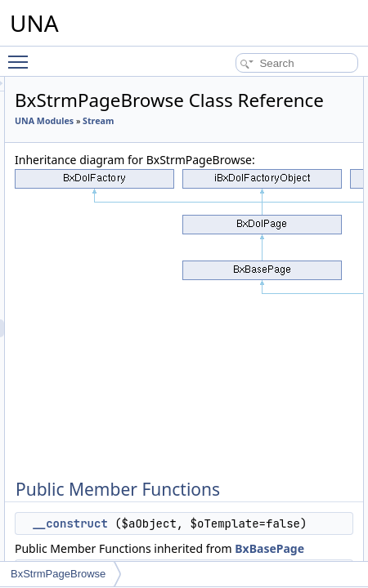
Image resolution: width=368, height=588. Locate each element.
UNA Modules (198, 144)
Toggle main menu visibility (22, 55)
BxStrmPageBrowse (58, 574)
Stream (184, 162)
